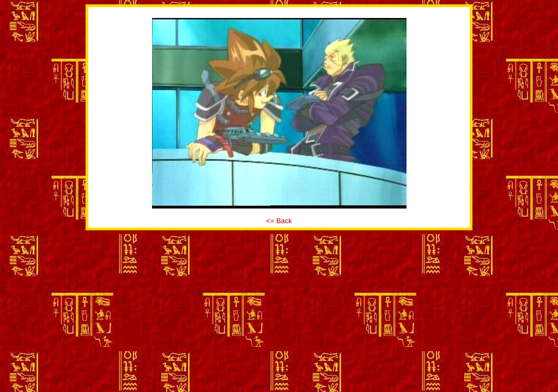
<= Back (279, 221)
